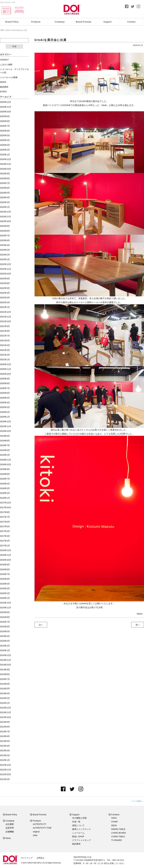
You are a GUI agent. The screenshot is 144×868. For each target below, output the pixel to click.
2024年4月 (5, 197)
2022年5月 (5, 288)
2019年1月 (5, 455)
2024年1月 (5, 207)
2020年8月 (5, 383)
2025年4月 (5, 140)
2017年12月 (6, 503)
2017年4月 (5, 531)
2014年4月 (5, 693)
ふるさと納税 (6, 64)
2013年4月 (5, 746)
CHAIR (114, 822)
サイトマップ (27, 858)
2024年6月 (5, 188)
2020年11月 (6, 369)
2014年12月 (6, 655)
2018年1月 (5, 498)
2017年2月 (5, 541)
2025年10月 (6, 112)
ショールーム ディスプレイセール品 (14, 71)
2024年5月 (5, 193)
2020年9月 (5, 379)
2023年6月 (5, 240)
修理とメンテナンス (81, 829)
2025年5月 (5, 135)
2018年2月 (5, 493)
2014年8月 (5, 674)
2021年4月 (5, 345)
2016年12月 (6, 550)
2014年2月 (5, 698)
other (35, 835)
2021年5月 (5, 341)
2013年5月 (5, 741)
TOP (2, 30)
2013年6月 (5, 736)
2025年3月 (5, 145)
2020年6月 (5, 393)
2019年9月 (5, 436)
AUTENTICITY (40, 824)
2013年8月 (5, 727)
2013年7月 (5, 732)
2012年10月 (6, 774)
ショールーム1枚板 (9, 77)
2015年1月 (5, 650)
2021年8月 (5, 331)
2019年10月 (6, 431)
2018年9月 (5, 469)
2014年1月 (5, 703)
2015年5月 (5, 631)
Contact (131, 22)
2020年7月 (5, 388)
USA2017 (4, 60)
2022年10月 (6, 274)
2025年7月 (5, 126)
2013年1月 (5, 760)
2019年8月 (5, 441)
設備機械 (10, 832)
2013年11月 (6, 712)
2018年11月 (6, 460)
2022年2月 (5, 302)
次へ (41, 625)
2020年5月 (5, 398)
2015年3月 (5, 641)
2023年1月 (5, 259)
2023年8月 (5, 231)
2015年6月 (5, 627)
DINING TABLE (118, 829)
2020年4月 (5, 402)
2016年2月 (5, 593)
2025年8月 (5, 121)
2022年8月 (5, 283)
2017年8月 (5, 512)
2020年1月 (5, 417)
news (6, 10)
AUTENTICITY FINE (42, 828)
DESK (114, 825)
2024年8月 (5, 178)
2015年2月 (5, 646)
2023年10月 (6, 221)
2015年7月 (5, 622)
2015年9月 (5, 612)
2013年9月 (5, 722)
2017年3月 (5, 536)
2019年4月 (5, 450)
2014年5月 (5, 689)
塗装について (78, 825)
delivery (19, 10)
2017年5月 (5, 526)
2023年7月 (5, 236)
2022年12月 (6, 264)
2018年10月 (6, 464)
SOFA (114, 818)
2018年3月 (5, 488)
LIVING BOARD (119, 833)
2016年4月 (5, 584)
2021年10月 (6, 321)
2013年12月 (6, 708)
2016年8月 (5, 569)
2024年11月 (6, 164)
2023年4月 (5, 245)
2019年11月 (6, 426)
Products (36, 22)
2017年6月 (5, 522)
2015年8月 (5, 617)
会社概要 (10, 824)
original (36, 832)
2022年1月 (5, 307)
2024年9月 (5, 174)
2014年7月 (5, 679)
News (7, 838)
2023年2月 (5, 255)
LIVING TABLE (118, 836)
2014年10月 (6, 665)
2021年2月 (5, 355)
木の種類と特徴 (79, 818)
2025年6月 (5, 131)
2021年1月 (5, 360)
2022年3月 (5, 298)
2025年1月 (5, 155)
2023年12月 (6, 212)
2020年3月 (5, 407)
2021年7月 (5, 336)
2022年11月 (6, 269)
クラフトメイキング (81, 840)
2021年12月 (6, 312)
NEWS (140, 614)
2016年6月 (5, 579)
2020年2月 (5, 412)
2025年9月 (5, 116)
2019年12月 (6, 421)
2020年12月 (6, 364)
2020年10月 (6, 374)
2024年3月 (5, 202)
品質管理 (10, 828)
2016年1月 (5, 598)
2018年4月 (5, 484)
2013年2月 (5, 755)
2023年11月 (6, 217)
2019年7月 (5, 445)
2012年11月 (6, 770)
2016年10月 (6, 560)
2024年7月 (5, 183)
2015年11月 (6, 608)
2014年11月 (6, 660)
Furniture (114, 815)
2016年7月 (5, 574)
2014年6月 (5, 684)
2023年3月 (5, 250)
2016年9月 (5, 565)
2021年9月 (5, 326)
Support (108, 22)
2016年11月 (6, 555)
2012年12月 (6, 765)
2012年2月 (5, 779)
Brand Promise (84, 22)
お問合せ (40, 858)
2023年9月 (5, 226)
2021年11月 (6, 317)
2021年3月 (5, 350)
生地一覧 (76, 822)
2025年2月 (5, 150)
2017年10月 (6, 507)
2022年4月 (5, 293)
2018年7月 (5, 479)
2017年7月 (5, 517)
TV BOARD (117, 840)
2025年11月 (6, 107)
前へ (138, 625)
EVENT (3, 92)
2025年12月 (6, 102)
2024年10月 (6, 169)
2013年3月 (5, 751)
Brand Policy (12, 22)
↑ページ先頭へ (137, 801)
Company (60, 22)
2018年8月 (5, 474)
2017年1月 (5, 546)
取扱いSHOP (78, 836)
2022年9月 (5, 279)
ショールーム (78, 833)
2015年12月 (6, 603)
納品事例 (4, 87)
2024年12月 (6, 159)
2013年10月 (6, 717)
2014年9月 (5, 670)
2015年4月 (5, 636)
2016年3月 (5, 588)
